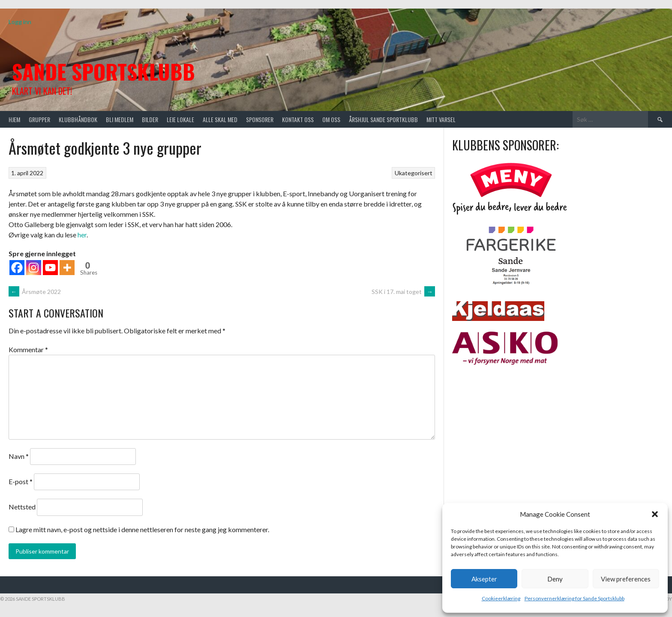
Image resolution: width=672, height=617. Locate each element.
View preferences (626, 579)
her (82, 235)
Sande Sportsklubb (103, 71)
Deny (555, 579)
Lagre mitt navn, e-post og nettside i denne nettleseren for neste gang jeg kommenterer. (142, 529)
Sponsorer (260, 119)
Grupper (39, 119)
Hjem (14, 119)
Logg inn (20, 22)
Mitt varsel (441, 119)
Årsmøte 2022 (35, 292)
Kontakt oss (298, 119)
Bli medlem (120, 119)
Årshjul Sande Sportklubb (383, 119)
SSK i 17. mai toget (403, 292)
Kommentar (28, 349)
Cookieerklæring (501, 598)
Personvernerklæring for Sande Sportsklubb (574, 598)
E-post (21, 481)
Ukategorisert (414, 173)
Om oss (331, 119)
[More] (67, 268)
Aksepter (484, 579)
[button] (655, 514)
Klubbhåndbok (78, 119)
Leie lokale (180, 119)
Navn (19, 456)
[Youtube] (50, 268)
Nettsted (22, 507)
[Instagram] (34, 268)
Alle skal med (220, 119)
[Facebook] (17, 268)
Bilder (150, 119)
